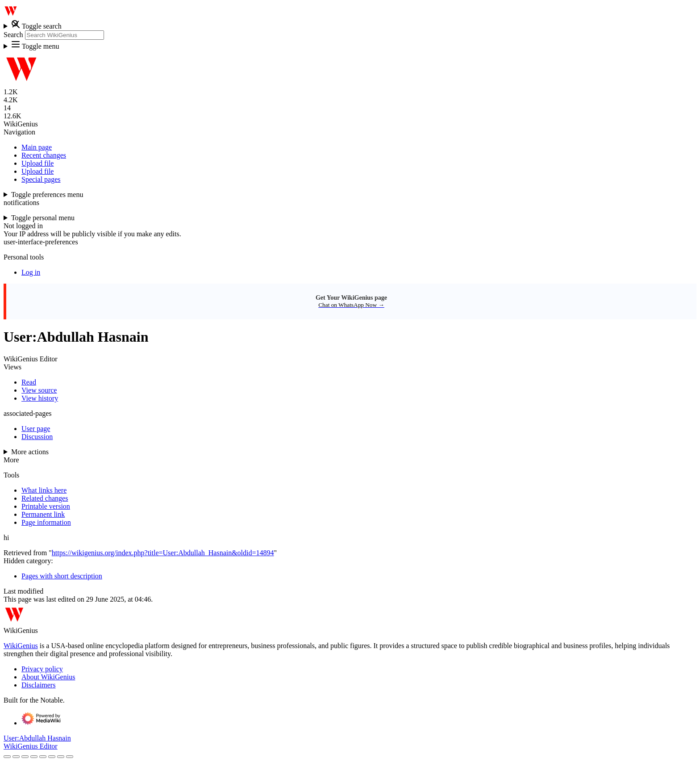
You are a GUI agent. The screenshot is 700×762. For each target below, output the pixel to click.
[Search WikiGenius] (65, 35)
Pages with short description (62, 576)
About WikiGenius (48, 677)
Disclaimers (38, 685)
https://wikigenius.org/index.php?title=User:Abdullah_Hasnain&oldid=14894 (163, 553)
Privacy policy (42, 669)
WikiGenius (21, 646)
